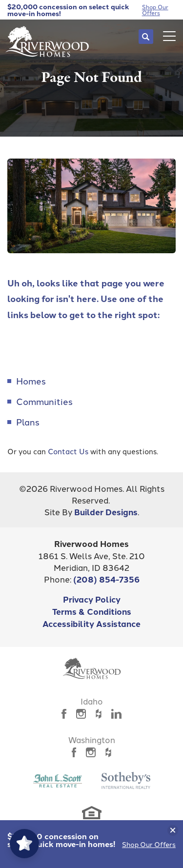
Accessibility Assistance (91, 623)
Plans (28, 422)
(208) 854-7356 (106, 579)
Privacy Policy (92, 599)
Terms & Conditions (92, 611)
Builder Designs (106, 512)
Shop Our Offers (149, 844)
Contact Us (68, 451)
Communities (44, 401)
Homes (31, 381)
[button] (146, 37)
